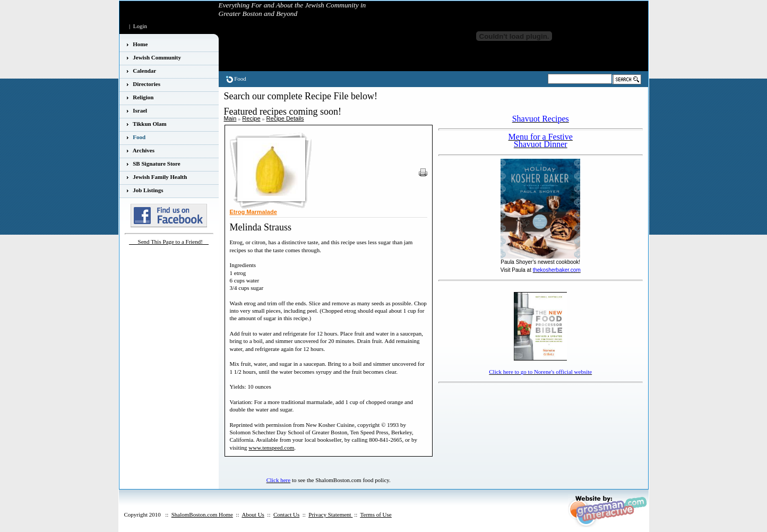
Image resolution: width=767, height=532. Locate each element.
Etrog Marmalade (253, 212)
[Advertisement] (501, 402)
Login (140, 26)
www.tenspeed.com (271, 448)
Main (230, 118)
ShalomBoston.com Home (202, 514)
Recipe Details (285, 118)
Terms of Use (376, 514)
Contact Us (286, 514)
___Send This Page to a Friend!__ (169, 242)
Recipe (251, 118)
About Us (253, 514)
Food (240, 79)
